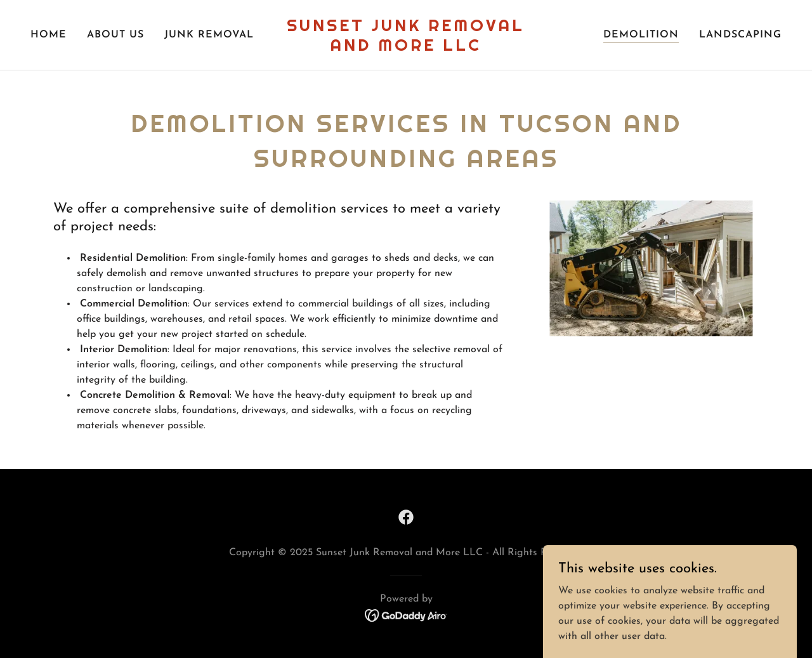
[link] (406, 48)
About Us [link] (115, 35)
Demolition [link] (641, 35)
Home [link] (49, 35)
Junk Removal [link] (209, 35)
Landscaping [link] (740, 35)
